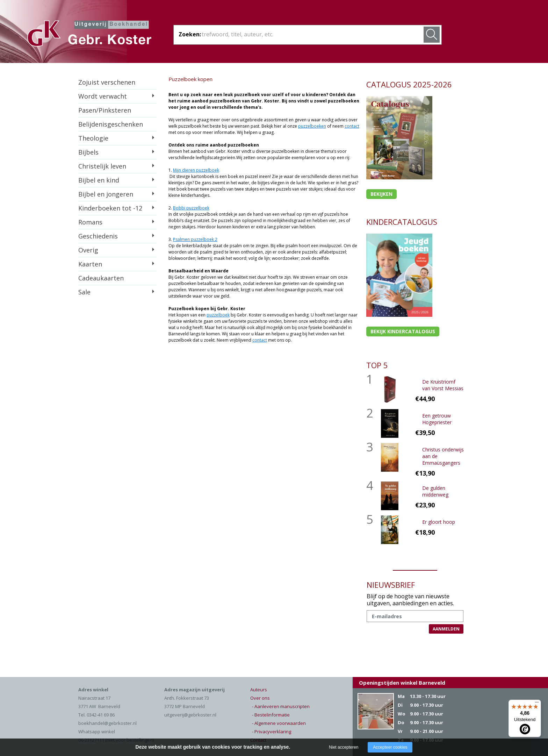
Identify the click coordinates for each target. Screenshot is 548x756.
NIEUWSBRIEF (391, 585)
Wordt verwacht (103, 96)
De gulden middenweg (435, 491)
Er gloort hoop (439, 522)
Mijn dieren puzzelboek (196, 170)
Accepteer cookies (390, 747)
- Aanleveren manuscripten (281, 706)
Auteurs (259, 690)
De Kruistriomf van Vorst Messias (443, 385)
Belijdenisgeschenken (111, 124)
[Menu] (537, 704)
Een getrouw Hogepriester (437, 419)
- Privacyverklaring (272, 732)
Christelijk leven (102, 166)
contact (352, 126)
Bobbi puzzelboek (191, 208)
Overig (88, 250)
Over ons (260, 698)
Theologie (93, 138)
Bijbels (88, 152)
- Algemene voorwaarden (279, 723)
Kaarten (90, 264)
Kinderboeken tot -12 (110, 208)
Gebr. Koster (89, 35)
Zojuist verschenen (107, 82)
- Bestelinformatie (271, 715)
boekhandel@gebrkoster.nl (107, 723)
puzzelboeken (312, 126)
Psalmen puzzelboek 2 (195, 239)
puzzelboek (218, 315)
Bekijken (381, 194)
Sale (84, 292)
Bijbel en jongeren (106, 194)
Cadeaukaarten (101, 278)
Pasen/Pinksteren (105, 110)
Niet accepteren (344, 747)
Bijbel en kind (99, 180)
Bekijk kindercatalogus (403, 331)
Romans (90, 222)
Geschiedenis (98, 236)
